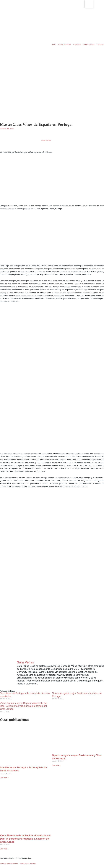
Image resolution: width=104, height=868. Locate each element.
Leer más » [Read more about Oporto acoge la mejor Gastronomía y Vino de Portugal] (56, 766)
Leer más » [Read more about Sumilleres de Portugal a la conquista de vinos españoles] (4, 778)
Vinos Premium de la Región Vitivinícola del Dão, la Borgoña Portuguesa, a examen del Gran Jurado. (24, 706)
